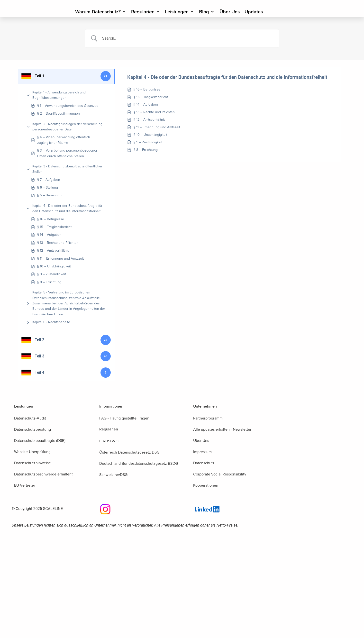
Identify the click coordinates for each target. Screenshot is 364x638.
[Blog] (207, 12)
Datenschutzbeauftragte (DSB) (40, 441)
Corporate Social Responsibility (220, 474)
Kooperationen (206, 485)
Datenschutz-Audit (30, 418)
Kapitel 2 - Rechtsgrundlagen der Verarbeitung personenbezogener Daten (67, 127)
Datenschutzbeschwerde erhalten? (44, 474)
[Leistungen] (180, 12)
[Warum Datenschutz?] (101, 12)
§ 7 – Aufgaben (49, 180)
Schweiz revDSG (113, 475)
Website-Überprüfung (32, 452)
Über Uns (201, 441)
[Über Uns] (230, 12)
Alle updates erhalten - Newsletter (222, 429)
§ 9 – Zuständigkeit (52, 274)
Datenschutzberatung (32, 429)
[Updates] (254, 12)
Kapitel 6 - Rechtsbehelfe (51, 322)
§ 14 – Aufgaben (49, 235)
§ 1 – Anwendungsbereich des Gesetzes (68, 106)
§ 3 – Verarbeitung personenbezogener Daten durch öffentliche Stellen (67, 153)
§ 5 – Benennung (50, 195)
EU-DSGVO (109, 441)
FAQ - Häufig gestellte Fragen (124, 418)
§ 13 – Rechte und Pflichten (58, 243)
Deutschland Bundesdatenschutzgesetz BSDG (139, 463)
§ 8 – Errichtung (49, 282)
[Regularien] (146, 12)
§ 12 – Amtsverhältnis (53, 251)
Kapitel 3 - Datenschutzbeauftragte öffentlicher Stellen (67, 169)
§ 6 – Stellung (48, 187)
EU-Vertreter (25, 485)
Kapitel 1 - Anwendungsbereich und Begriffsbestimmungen (59, 95)
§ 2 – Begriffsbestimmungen (59, 114)
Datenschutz (204, 463)
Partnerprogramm (208, 418)
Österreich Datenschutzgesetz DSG (129, 452)
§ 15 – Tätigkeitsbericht (54, 227)
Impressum (202, 452)
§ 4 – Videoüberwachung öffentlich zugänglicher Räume (64, 140)
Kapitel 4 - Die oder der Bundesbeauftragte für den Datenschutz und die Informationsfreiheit (67, 208)
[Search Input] (188, 38)
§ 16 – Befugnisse (51, 219)
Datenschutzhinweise (32, 463)
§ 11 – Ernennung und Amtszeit (60, 259)
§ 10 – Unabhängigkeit (54, 266)
